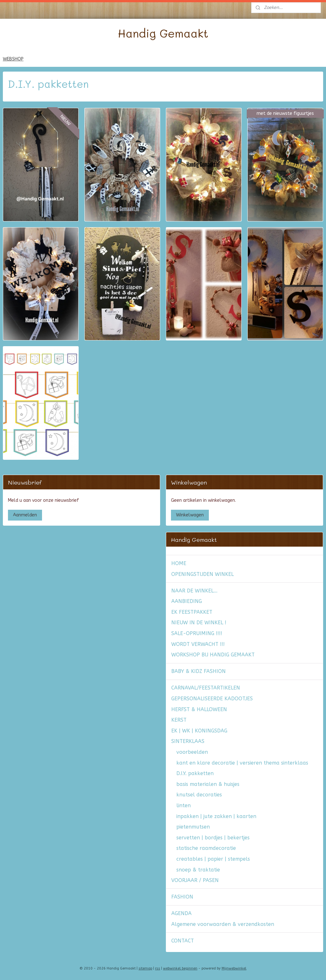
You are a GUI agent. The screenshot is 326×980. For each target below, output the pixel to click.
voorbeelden (192, 752)
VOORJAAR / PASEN (195, 880)
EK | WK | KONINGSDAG (199, 731)
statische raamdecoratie (206, 848)
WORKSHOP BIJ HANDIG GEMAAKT (213, 655)
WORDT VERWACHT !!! (198, 644)
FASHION (182, 897)
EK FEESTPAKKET (192, 612)
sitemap (145, 968)
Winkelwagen (190, 515)
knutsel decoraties (199, 795)
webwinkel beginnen (180, 968)
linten (184, 805)
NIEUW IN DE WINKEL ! (199, 623)
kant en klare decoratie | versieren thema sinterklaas (242, 763)
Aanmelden (25, 515)
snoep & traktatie (198, 870)
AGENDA (181, 913)
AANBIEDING (187, 601)
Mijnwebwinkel (234, 968)
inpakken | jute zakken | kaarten (216, 816)
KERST (179, 720)
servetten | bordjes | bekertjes (213, 838)
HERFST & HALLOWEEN (199, 709)
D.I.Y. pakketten (195, 773)
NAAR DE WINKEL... (194, 591)
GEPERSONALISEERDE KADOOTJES (212, 699)
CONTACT (183, 941)
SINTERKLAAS (188, 741)
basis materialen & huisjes (208, 784)
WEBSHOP (13, 59)
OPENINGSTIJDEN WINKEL (202, 574)
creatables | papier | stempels (213, 859)
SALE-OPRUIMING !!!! (197, 633)
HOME (179, 563)
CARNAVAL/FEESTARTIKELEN (206, 688)
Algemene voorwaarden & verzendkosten (223, 924)
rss (158, 968)
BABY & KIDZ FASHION (198, 671)
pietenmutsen (193, 827)
